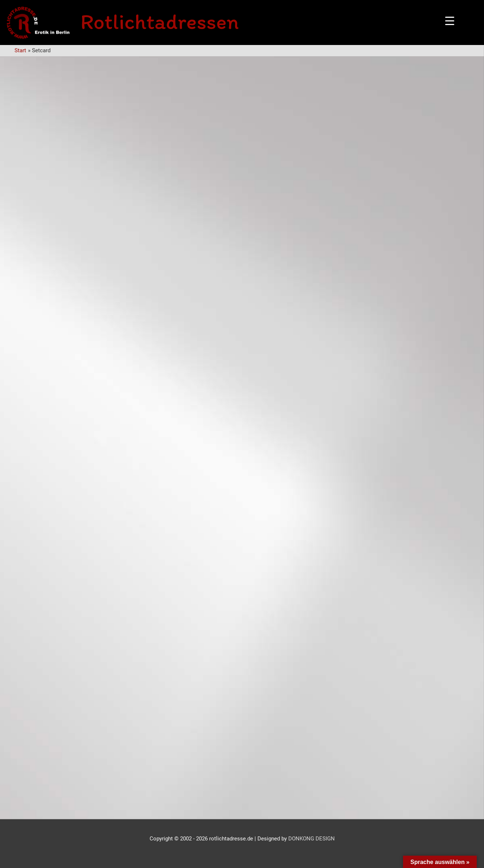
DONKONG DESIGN (312, 839)
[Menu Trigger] (450, 21)
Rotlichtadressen (159, 21)
